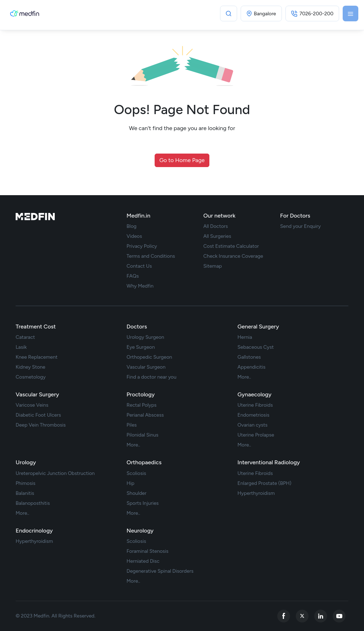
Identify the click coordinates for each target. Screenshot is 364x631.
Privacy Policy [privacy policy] (142, 246)
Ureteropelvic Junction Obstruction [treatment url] (55, 474)
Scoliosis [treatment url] (136, 474)
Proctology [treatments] (141, 394)
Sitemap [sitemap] (213, 266)
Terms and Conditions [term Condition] (151, 256)
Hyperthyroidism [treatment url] (256, 493)
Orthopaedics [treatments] (144, 462)
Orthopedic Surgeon (149, 357)
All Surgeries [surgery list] (217, 236)
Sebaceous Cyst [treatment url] (256, 347)
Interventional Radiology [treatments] (269, 462)
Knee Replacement (37, 357)
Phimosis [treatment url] (26, 483)
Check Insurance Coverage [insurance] (233, 256)
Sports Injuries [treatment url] (143, 503)
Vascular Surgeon (146, 367)
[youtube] (339, 616)
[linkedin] (321, 616)
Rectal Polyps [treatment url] (141, 405)
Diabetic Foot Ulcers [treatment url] (38, 415)
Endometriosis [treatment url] (253, 415)
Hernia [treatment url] (245, 337)
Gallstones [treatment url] (249, 357)
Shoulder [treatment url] (136, 493)
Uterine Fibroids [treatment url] (255, 405)
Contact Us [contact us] (139, 266)
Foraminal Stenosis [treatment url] (148, 551)
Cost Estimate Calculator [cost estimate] (231, 246)
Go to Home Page (182, 160)
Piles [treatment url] (132, 425)
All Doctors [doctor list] (216, 226)
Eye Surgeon (141, 347)
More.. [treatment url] (244, 377)
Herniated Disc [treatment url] (143, 561)
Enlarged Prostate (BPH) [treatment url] (264, 483)
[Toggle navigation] (350, 14)
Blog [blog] (132, 226)
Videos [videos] (134, 236)
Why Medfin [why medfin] (140, 286)
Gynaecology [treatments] (255, 394)
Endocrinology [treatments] (34, 531)
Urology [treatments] (26, 462)
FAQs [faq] (133, 276)
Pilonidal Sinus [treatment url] (143, 435)
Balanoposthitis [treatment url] (33, 503)
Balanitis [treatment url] (25, 493)
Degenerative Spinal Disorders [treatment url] (160, 571)
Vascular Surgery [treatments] (37, 394)
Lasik (21, 347)
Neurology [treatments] (140, 531)
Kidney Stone (31, 367)
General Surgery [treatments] (258, 327)
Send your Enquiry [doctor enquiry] (300, 226)
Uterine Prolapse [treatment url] (256, 435)
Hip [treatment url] (130, 483)
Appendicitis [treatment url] (251, 367)
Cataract (25, 337)
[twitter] (302, 616)
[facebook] (284, 616)
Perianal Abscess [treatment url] (145, 415)
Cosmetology (31, 377)
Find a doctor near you (151, 377)
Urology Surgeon (145, 337)
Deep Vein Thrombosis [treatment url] (41, 425)
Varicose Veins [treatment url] (32, 405)
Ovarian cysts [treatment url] (253, 425)
